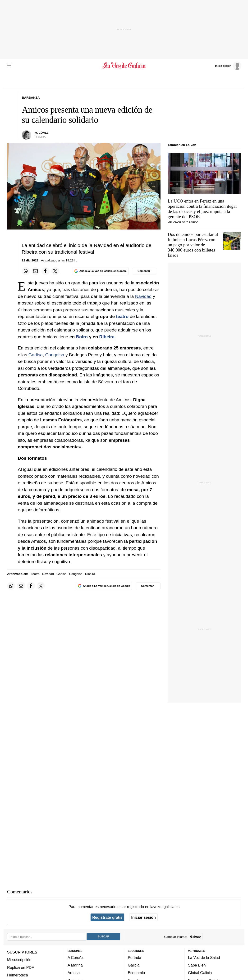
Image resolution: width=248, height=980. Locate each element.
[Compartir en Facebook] (46, 271)
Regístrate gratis (107, 917)
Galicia (134, 965)
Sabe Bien (197, 965)
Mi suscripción (19, 960)
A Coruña (76, 958)
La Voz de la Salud (204, 958)
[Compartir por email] (36, 271)
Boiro (82, 337)
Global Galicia (200, 973)
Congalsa (55, 355)
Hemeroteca (18, 975)
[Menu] (10, 66)
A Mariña (75, 965)
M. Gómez (42, 133)
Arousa (74, 973)
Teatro (35, 574)
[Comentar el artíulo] (145, 271)
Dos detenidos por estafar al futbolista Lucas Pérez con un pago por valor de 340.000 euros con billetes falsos (193, 245)
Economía (136, 973)
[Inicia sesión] (228, 66)
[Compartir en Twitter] (55, 271)
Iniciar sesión (144, 917)
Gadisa (36, 355)
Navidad (143, 296)
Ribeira (107, 337)
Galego (195, 937)
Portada (135, 958)
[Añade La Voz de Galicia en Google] (100, 271)
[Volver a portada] (124, 66)
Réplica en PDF (21, 967)
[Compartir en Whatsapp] (26, 271)
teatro (122, 316)
